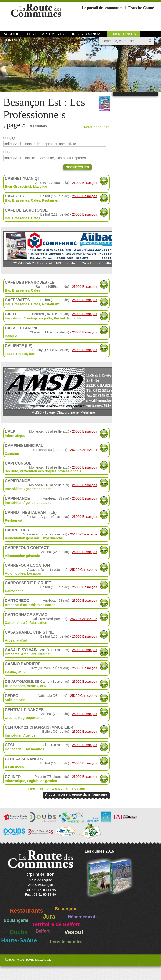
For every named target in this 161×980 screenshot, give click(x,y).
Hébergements (83, 917)
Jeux (22, 672)
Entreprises (123, 34)
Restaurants (26, 911)
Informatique (15, 436)
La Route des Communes (36, 15)
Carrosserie (14, 591)
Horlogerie (13, 749)
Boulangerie (16, 920)
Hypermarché (52, 538)
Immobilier (13, 318)
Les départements (45, 34)
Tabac (10, 354)
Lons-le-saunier (66, 942)
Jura (49, 917)
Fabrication (38, 623)
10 (71, 789)
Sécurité (12, 471)
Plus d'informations (104, 181)
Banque (11, 336)
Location (34, 573)
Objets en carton (42, 605)
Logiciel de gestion (42, 781)
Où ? (7, 152)
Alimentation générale (22, 538)
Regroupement (30, 718)
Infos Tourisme (87, 34)
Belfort (43, 931)
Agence (29, 735)
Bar (32, 354)
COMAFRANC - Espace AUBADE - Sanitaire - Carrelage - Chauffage (64, 248)
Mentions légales (34, 960)
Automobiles (15, 573)
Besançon (66, 909)
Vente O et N (37, 686)
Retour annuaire (97, 127)
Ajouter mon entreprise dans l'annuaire (76, 794)
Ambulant (29, 654)
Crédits (11, 718)
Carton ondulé (16, 623)
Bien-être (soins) (18, 187)
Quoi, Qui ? (12, 138)
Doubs (19, 932)
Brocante (12, 654)
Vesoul (74, 932)
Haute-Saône (19, 940)
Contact (12, 40)
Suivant (79, 789)
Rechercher (78, 167)
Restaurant (51, 200)
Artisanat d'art (16, 605)
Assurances (14, 767)
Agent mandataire (37, 489)
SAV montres (34, 749)
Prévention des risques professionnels (51, 471)
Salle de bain (15, 700)
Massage (40, 187)
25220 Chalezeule (84, 450)
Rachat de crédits (68, 318)
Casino (11, 672)
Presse (22, 354)
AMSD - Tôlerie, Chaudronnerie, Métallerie (64, 391)
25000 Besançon (85, 183)
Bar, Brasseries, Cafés (23, 200)
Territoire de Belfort (56, 924)
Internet (44, 654)
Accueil (11, 34)
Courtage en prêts (38, 318)
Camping (12, 454)
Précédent (35, 789)
